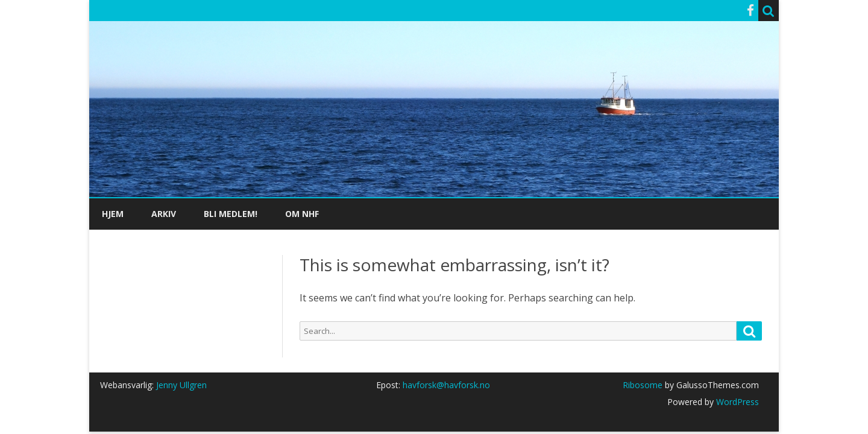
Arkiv (164, 214)
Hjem (113, 214)
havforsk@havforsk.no (446, 385)
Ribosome (643, 385)
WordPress (736, 402)
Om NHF (302, 214)
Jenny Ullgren (181, 385)
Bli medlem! (231, 214)
